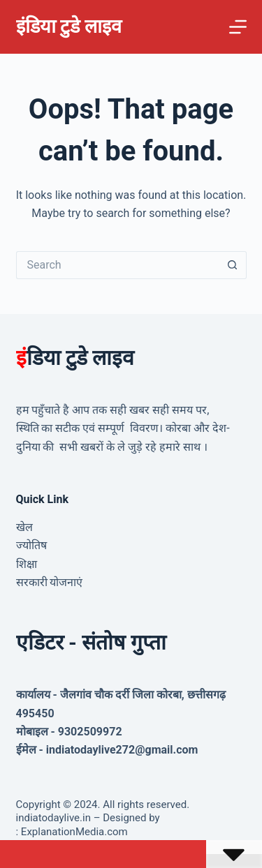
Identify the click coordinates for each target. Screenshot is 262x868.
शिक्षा (27, 564)
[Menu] (238, 27)
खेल (24, 527)
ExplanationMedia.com (73, 832)
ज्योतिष (31, 545)
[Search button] (233, 265)
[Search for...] (117, 265)
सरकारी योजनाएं (50, 582)
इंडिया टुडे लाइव (69, 27)
